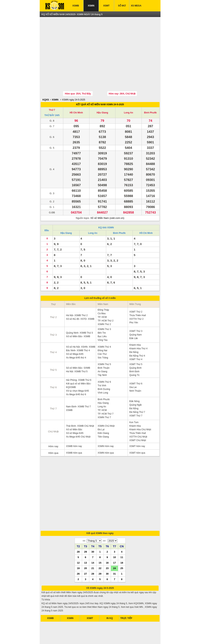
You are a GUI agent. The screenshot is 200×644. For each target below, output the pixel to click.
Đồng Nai (102, 333)
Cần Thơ (102, 336)
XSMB (76, 6)
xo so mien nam (79, 636)
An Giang (102, 354)
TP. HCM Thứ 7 (106, 396)
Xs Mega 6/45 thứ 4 (76, 340)
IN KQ (110, 578)
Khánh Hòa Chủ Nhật (140, 412)
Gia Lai (133, 370)
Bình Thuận (104, 350)
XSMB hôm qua (74, 435)
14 (93, 522)
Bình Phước (151, 95)
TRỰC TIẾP (126, 578)
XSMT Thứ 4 (136, 342)
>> (104, 500)
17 (115, 522)
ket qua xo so (56, 636)
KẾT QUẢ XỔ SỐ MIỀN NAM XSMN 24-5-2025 (100, 87)
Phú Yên (134, 305)
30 (93, 511)
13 (85, 522)
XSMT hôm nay (137, 429)
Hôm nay (53, 429)
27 (85, 533)
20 (85, 528)
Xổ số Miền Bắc (74, 412)
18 (122, 522)
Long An (128, 95)
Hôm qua (53, 435)
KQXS (46, 82)
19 (78, 528)
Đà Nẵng (134, 335)
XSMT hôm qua (137, 435)
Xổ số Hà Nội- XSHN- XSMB (81, 329)
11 (122, 517)
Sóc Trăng (103, 340)
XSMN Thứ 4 (104, 329)
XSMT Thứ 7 (136, 398)
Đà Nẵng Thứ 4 (137, 338)
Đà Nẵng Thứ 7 (137, 394)
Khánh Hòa (135, 327)
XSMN (91, 6)
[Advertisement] (100, 46)
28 (78, 511)
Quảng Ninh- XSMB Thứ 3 (79, 315)
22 (100, 528)
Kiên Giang (103, 415)
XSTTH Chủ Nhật (138, 419)
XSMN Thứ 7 (104, 400)
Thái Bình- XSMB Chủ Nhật (80, 408)
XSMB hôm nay (74, 429)
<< (84, 500)
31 (115, 533)
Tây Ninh (102, 357)
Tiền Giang (103, 419)
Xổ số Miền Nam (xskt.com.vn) (107, 200)
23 (107, 528)
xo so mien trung (113, 636)
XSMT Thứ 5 (136, 347)
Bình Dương (104, 371)
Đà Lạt (101, 412)
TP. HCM (102, 299)
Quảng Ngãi (135, 387)
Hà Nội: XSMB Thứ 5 (77, 354)
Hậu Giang (102, 95)
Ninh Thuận (135, 373)
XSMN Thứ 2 (104, 307)
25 (122, 528)
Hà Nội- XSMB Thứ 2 (77, 298)
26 (78, 533)
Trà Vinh (102, 368)
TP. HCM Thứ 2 (106, 303)
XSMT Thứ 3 (136, 313)
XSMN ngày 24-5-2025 (74, 82)
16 (107, 522)
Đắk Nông (134, 384)
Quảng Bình (135, 350)
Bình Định (134, 354)
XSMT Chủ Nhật (138, 423)
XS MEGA (136, 6)
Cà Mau (102, 296)
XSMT (106, 6)
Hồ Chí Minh (76, 95)
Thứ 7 (52, 92)
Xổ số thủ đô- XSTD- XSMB (80, 301)
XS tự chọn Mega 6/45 (77, 373)
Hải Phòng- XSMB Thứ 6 (79, 362)
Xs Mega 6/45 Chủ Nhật (78, 419)
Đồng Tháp (103, 292)
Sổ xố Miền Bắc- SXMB (78, 350)
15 (100, 522)
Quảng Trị (134, 357)
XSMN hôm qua (106, 435)
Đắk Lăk (134, 321)
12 (78, 522)
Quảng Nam (136, 317)
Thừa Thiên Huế (138, 298)
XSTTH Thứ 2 (136, 301)
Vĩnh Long (103, 375)
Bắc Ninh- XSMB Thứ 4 (78, 333)
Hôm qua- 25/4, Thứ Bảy (78, 76)
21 (93, 528)
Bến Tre (102, 315)
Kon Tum (134, 405)
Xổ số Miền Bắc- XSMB (78, 319)
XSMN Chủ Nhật (106, 408)
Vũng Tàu (103, 322)
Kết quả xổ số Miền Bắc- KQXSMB (79, 368)
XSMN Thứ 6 (104, 364)
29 (85, 511)
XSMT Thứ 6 (136, 366)
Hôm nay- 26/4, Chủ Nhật (122, 76)
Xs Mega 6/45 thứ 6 (76, 377)
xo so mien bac (96, 636)
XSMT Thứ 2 (136, 294)
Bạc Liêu (102, 319)
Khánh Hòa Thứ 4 (138, 331)
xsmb (67, 636)
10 (115, 517)
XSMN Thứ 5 (104, 347)
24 (115, 528)
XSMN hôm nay (106, 429)
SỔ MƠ (122, 6)
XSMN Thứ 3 (104, 312)
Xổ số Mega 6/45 (75, 336)
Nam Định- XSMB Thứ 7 (78, 389)
